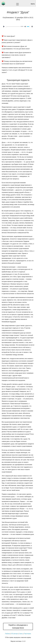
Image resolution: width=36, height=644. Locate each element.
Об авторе (14, 634)
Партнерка (27, 634)
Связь (21, 634)
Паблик (8, 634)
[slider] (13, 27)
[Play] (4, 27)
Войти (33, 4)
